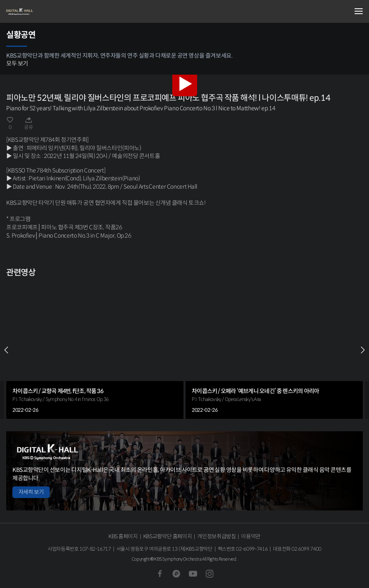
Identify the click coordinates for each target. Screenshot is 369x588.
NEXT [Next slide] (363, 350)
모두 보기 (17, 63)
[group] (95, 350)
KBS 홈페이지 (123, 536)
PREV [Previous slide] (6, 350)
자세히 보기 (31, 492)
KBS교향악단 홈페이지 (168, 536)
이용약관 (251, 536)
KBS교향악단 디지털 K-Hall (48, 12)
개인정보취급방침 (216, 536)
